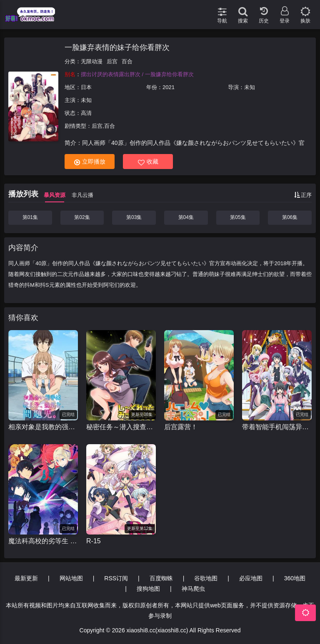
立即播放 (90, 162)
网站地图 (71, 578)
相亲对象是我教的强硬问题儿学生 (43, 427)
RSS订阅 (116, 578)
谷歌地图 (206, 578)
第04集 (186, 217)
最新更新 (26, 578)
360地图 (295, 578)
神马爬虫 (193, 589)
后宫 (112, 61)
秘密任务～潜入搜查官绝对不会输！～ (121, 427)
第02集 (82, 217)
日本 (86, 87)
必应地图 (251, 578)
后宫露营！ (181, 427)
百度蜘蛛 (161, 578)
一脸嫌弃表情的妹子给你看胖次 (117, 47)
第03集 (134, 217)
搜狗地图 (148, 589)
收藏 (148, 162)
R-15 (94, 541)
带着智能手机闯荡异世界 (277, 427)
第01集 (30, 217)
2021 (169, 87)
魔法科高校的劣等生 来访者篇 (43, 541)
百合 (127, 61)
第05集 (238, 217)
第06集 (290, 217)
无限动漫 (92, 61)
